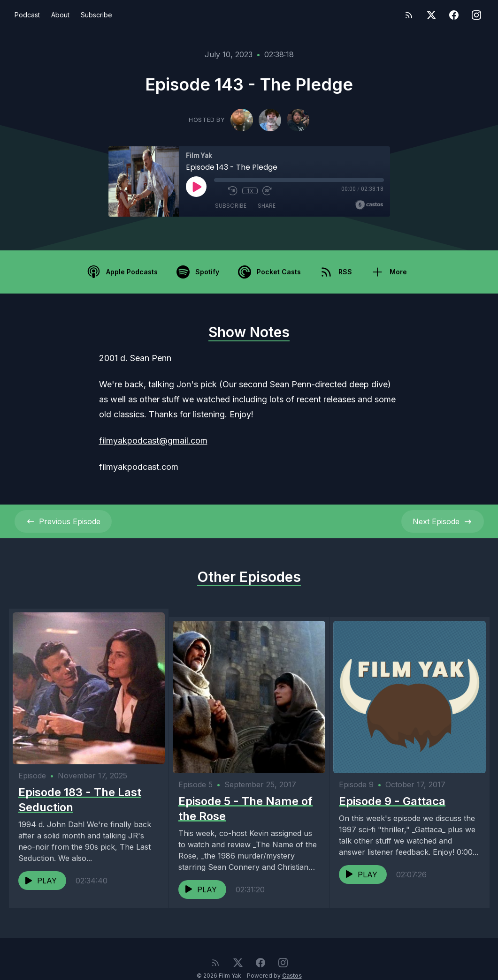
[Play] (196, 187)
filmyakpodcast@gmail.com (153, 441)
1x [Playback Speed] (249, 191)
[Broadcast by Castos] (369, 205)
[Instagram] (476, 15)
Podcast (27, 15)
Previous (63, 521)
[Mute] (219, 191)
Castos (292, 961)
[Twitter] (431, 15)
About (60, 15)
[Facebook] (454, 15)
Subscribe (96, 15)
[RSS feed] (409, 15)
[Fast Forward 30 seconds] (267, 191)
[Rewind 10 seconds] (233, 191)
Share (267, 206)
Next (443, 521)
